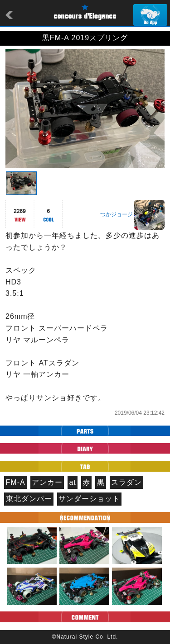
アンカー (47, 482)
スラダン (126, 482)
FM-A (16, 482)
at (72, 482)
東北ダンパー (29, 499)
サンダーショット (89, 499)
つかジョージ (117, 214)
